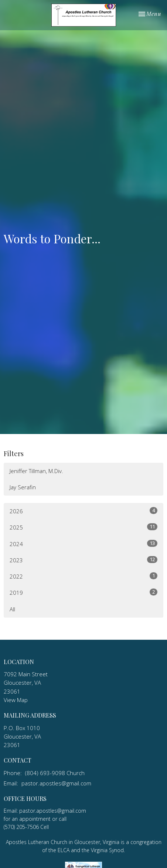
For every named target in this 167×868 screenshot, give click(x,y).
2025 (83, 527)
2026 (83, 511)
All (12, 609)
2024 (83, 544)
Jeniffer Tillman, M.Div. (36, 471)
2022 (83, 576)
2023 (83, 560)
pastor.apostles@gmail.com (56, 783)
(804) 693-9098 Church (55, 773)
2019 (83, 592)
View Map (16, 700)
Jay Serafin (23, 487)
